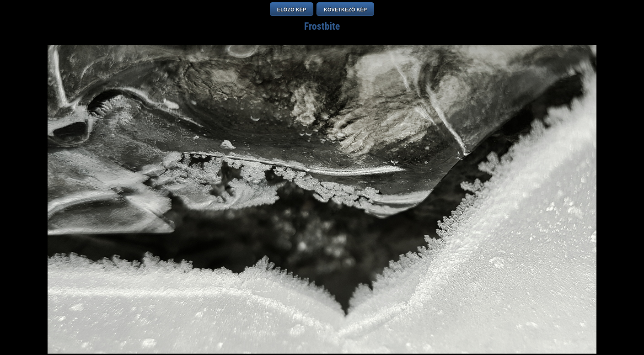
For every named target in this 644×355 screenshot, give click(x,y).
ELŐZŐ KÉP (292, 10)
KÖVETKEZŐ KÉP (345, 10)
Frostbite (322, 26)
